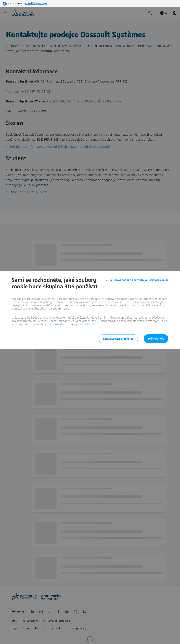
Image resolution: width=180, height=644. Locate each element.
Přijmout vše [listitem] (156, 339)
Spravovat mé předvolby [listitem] (118, 339)
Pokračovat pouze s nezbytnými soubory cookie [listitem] (138, 280)
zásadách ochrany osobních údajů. (76, 324)
